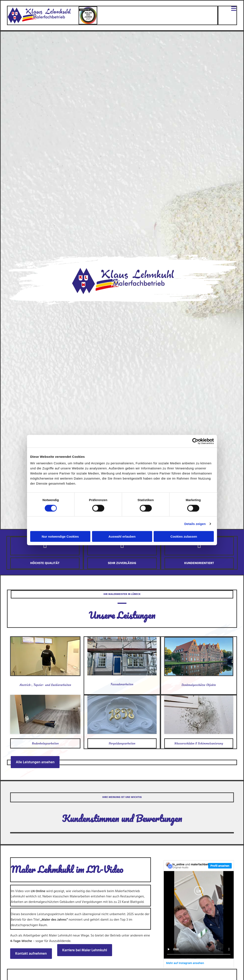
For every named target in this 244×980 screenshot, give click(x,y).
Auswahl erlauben (122, 536)
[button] (35, 762)
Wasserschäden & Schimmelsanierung (199, 743)
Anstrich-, (26, 685)
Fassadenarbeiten (122, 684)
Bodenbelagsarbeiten (45, 743)
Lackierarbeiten (61, 685)
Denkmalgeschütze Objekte (199, 685)
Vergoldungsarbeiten (122, 743)
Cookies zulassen (184, 536)
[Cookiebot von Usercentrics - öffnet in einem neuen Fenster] (195, 441)
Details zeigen (195, 524)
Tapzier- (39, 685)
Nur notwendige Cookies (60, 536)
